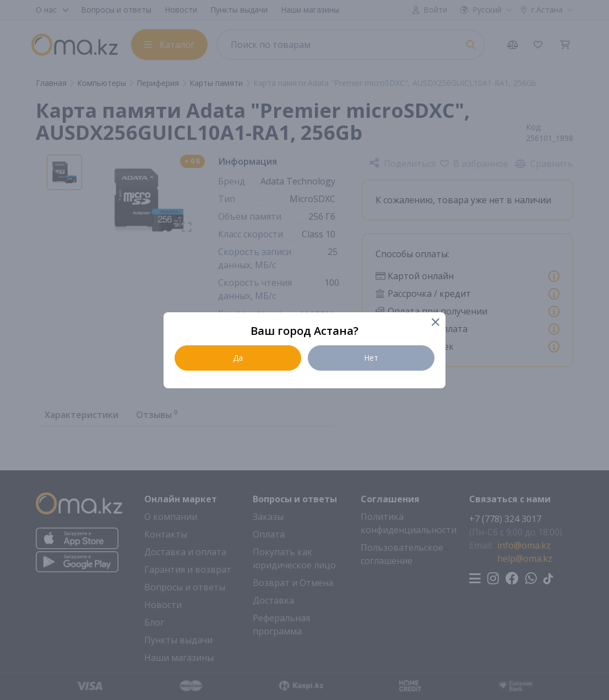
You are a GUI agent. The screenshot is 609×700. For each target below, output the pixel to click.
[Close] (435, 323)
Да (238, 358)
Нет (371, 358)
